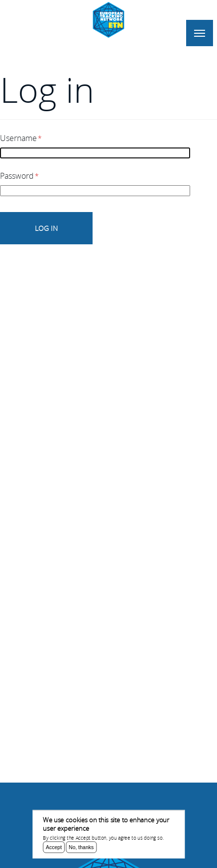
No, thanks (81, 849)
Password (17, 176)
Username (18, 138)
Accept (54, 849)
